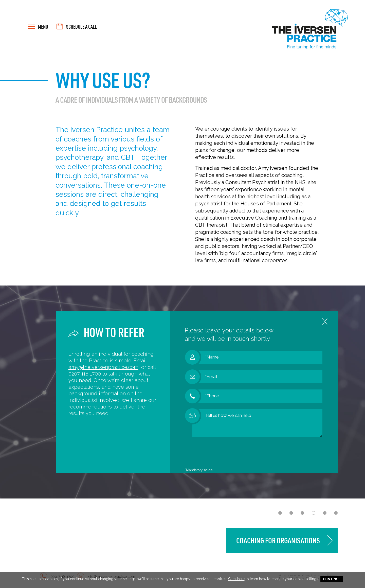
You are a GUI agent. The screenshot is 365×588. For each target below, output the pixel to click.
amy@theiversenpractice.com (103, 367)
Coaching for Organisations (278, 540)
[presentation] (231, 453)
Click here (236, 579)
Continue (332, 579)
